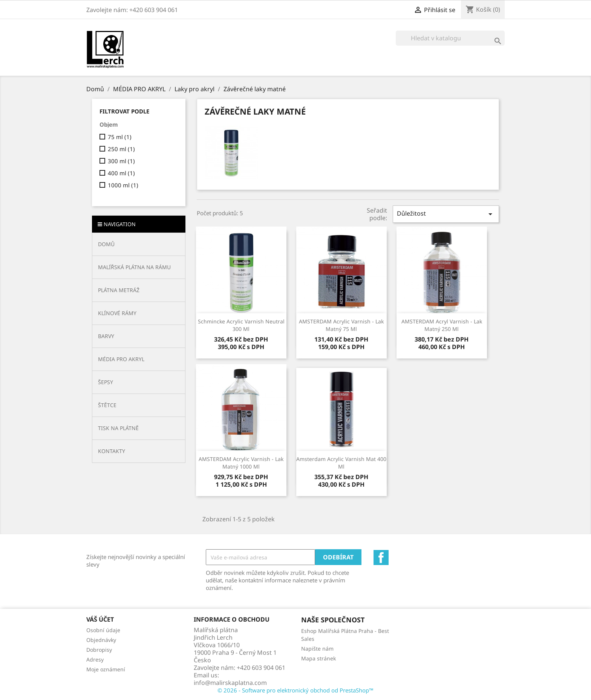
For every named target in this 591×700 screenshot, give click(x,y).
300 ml (121, 161)
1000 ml (123, 185)
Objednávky (101, 640)
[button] (139, 267)
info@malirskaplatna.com (230, 683)
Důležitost (446, 214)
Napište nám (317, 649)
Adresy (95, 659)
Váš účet (100, 619)
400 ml (121, 173)
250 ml (121, 149)
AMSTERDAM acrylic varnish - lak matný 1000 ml (241, 463)
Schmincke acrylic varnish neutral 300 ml (241, 325)
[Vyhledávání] (450, 38)
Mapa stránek (318, 658)
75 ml (120, 137)
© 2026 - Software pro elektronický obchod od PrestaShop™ (295, 690)
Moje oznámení (106, 669)
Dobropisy (99, 650)
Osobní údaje (103, 630)
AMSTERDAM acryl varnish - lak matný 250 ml (442, 325)
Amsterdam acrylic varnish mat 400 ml (341, 463)
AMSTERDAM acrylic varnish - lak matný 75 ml (341, 325)
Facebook (381, 558)
